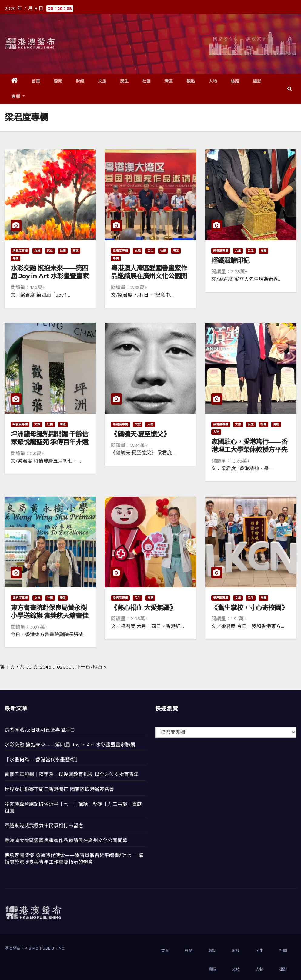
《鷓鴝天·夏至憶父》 (140, 434)
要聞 (58, 81)
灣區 (169, 81)
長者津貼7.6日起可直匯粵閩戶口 (40, 730)
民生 (124, 81)
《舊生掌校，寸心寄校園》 (249, 608)
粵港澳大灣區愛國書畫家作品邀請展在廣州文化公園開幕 (149, 276)
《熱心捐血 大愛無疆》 (143, 608)
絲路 (235, 81)
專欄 (18, 96)
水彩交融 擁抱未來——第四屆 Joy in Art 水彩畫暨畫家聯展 (50, 276)
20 (63, 667)
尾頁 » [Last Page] (100, 667)
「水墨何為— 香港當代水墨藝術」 (42, 760)
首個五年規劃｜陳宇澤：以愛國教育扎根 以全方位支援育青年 (72, 774)
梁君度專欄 (20, 251)
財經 (80, 81)
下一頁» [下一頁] (84, 667)
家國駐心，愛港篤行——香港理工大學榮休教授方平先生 (249, 450)
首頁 (36, 81)
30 (69, 667)
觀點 (191, 81)
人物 (213, 81)
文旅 (102, 81)
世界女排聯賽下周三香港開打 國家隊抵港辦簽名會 (59, 789)
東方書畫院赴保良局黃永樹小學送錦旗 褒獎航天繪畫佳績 (49, 616)
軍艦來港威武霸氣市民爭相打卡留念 (44, 826)
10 (57, 667)
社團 (147, 81)
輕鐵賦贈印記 (230, 261)
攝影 (257, 81)
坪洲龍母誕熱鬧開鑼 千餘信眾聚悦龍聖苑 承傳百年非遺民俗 (49, 442)
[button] (290, 89)
